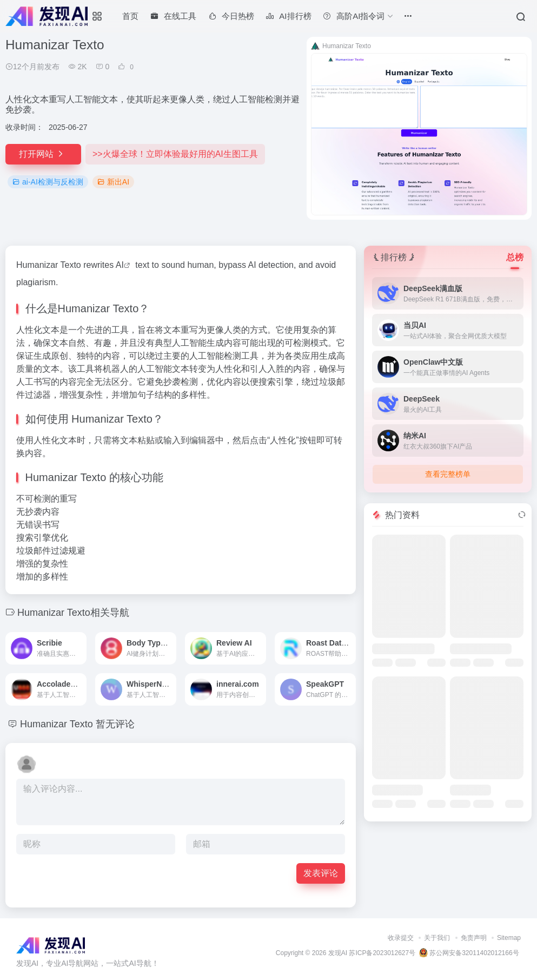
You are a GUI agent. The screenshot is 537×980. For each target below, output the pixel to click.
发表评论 (321, 873)
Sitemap (509, 938)
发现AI (338, 953)
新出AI (113, 182)
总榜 (515, 257)
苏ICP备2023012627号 (382, 953)
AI (120, 265)
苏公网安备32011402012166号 (469, 953)
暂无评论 (115, 724)
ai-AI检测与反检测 (48, 182)
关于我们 (437, 938)
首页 (130, 16)
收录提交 (401, 938)
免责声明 (474, 938)
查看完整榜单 (448, 474)
